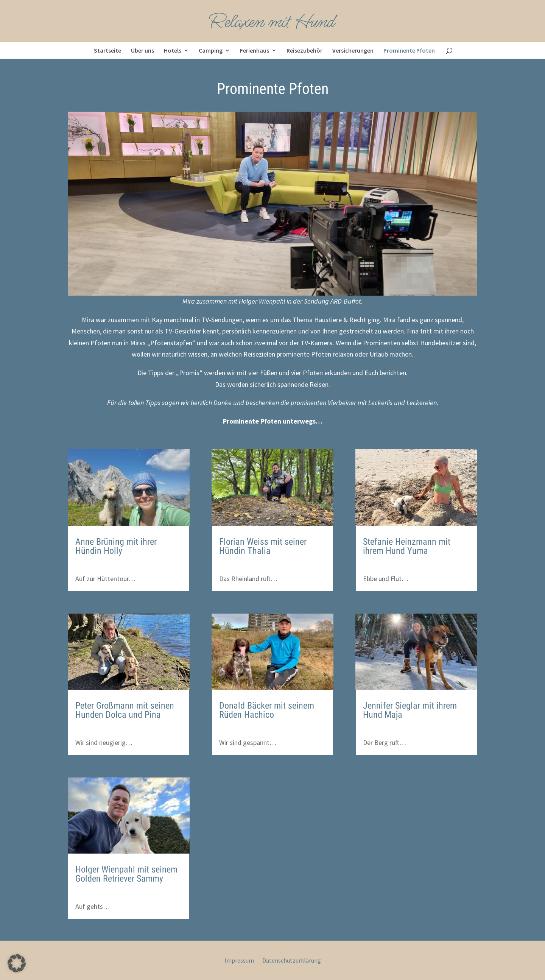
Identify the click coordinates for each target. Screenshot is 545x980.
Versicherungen (353, 50)
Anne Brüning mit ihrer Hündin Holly (116, 546)
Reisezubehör (304, 50)
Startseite (107, 50)
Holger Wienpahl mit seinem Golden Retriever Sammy (126, 874)
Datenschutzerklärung (292, 961)
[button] (17, 963)
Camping (211, 50)
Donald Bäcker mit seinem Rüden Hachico (267, 710)
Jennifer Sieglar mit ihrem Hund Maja (410, 710)
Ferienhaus (255, 50)
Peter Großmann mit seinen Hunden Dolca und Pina (125, 710)
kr (87, 565)
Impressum (239, 961)
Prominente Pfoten (409, 50)
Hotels (173, 50)
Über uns (142, 50)
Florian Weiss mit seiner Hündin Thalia (263, 546)
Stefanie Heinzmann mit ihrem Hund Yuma (407, 546)
